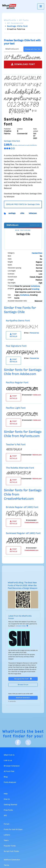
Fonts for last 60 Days (13, 830)
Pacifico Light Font (16, 408)
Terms (6, 865)
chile (22, 213)
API (5, 816)
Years (6, 840)
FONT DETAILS (13, 335)
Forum (7, 824)
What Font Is (9, 755)
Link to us (8, 761)
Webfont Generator (23, 698)
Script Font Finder (12, 851)
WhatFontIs (10, 20)
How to (7, 799)
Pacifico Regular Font (17, 383)
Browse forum (23, 685)
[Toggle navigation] (41, 6)
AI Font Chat (9, 771)
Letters (7, 835)
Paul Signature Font (16, 346)
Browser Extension (12, 766)
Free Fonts (8, 810)
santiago (12, 213)
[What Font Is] (9, 6)
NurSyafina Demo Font (18, 321)
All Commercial (15, 23)
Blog (6, 777)
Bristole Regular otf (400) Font (22, 507)
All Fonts (24, 20)
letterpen (33, 213)
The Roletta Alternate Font (20, 468)
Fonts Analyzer (10, 782)
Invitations (25, 295)
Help (6, 794)
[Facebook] (18, 742)
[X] (28, 742)
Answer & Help (22, 626)
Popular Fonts (10, 846)
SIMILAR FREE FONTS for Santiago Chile (23, 204)
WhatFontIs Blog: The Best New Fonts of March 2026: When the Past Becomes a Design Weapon (23, 585)
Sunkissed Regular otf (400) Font (23, 533)
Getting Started (10, 805)
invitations (35, 286)
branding (36, 289)
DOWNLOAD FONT (23, 64)
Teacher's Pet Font (16, 445)
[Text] (13, 49)
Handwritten (37, 253)
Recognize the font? (23, 679)
